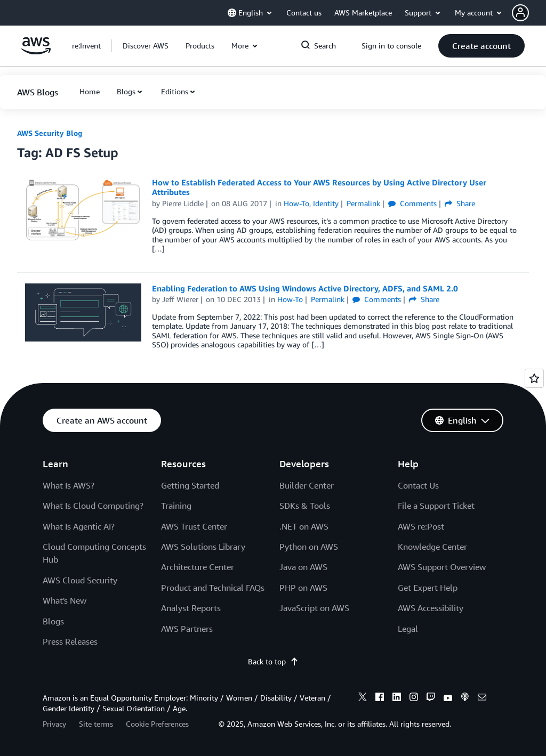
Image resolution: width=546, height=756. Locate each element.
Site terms (96, 724)
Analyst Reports (191, 608)
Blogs (126, 91)
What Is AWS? (69, 485)
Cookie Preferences (157, 724)
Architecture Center (198, 567)
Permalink (363, 203)
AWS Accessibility (431, 608)
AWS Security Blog (50, 133)
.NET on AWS (304, 526)
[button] (529, 13)
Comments (412, 203)
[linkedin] (397, 698)
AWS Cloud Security (80, 580)
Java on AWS (303, 567)
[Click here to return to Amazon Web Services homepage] (36, 51)
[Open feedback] (534, 378)
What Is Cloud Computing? (93, 506)
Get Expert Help (428, 588)
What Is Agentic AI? (79, 526)
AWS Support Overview (442, 567)
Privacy (54, 724)
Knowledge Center (432, 547)
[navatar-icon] (520, 13)
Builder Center (307, 485)
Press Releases (70, 641)
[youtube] (448, 698)
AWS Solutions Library (203, 547)
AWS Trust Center (194, 526)
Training (176, 506)
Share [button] (460, 203)
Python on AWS (309, 547)
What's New (65, 600)
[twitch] (431, 698)
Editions (175, 91)
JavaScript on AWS (314, 608)
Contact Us (418, 485)
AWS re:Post (421, 526)
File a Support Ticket (436, 506)
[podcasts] (465, 698)
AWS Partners (187, 629)
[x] (363, 698)
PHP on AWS (303, 588)
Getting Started (190, 485)
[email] (482, 698)
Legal (408, 629)
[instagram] (414, 698)
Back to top (273, 661)
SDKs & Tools (305, 506)
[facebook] (380, 698)
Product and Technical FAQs (213, 588)
